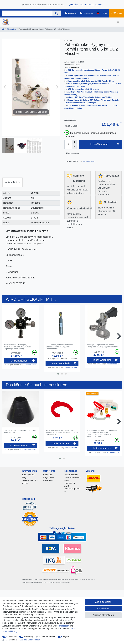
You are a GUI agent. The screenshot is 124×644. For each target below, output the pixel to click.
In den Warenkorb (105, 144)
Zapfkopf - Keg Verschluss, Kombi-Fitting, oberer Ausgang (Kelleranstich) (102, 346)
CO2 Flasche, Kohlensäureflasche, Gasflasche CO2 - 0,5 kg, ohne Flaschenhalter (59, 347)
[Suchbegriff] (27, 13)
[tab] (13, 182)
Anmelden (48, 475)
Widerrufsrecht (71, 475)
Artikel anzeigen (23, 361)
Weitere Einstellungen (30, 640)
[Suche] (57, 13)
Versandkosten (89, 161)
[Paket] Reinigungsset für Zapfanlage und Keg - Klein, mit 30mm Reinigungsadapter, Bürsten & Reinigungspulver (102, 433)
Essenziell (12, 636)
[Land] (98, 13)
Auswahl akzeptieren (103, 615)
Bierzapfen (11, 29)
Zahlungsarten (28, 475)
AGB (67, 486)
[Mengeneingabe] (68, 144)
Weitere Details (13, 182)
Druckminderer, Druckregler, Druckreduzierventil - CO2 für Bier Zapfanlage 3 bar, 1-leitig (18, 347)
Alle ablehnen (103, 609)
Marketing (29, 636)
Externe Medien (48, 636)
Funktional (12, 640)
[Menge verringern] (74, 147)
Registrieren (49, 477)
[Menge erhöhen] (74, 142)
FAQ (24, 477)
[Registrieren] (86, 13)
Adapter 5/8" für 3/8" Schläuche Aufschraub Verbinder (90, 97)
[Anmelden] (70, 13)
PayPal (66, 636)
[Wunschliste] (105, 13)
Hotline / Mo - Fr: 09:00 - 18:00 (85, 5)
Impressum (70, 483)
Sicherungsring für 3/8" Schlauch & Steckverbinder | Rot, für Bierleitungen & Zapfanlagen (62, 432)
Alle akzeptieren (103, 602)
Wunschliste (72, 153)
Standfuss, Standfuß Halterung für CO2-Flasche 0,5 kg (91, 81)
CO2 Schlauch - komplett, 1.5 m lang (83, 89)
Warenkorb (48, 480)
